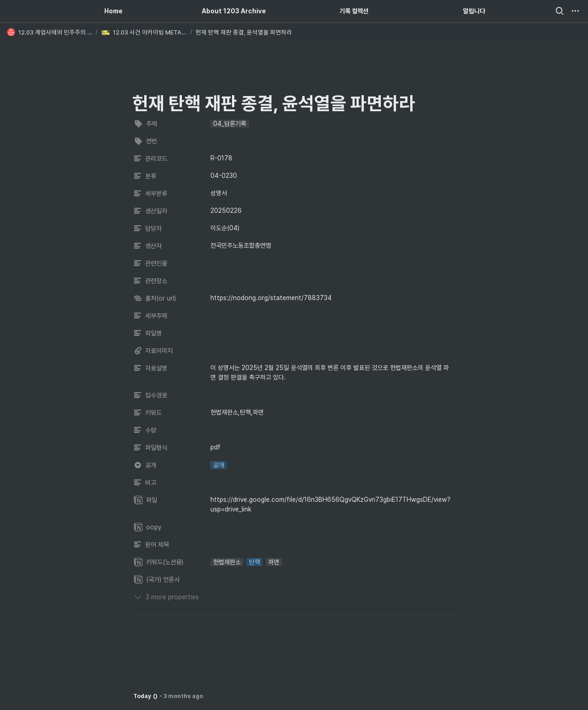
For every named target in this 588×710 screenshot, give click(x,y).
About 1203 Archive (234, 11)
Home (113, 11)
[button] (560, 11)
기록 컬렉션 (354, 11)
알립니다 (474, 11)
